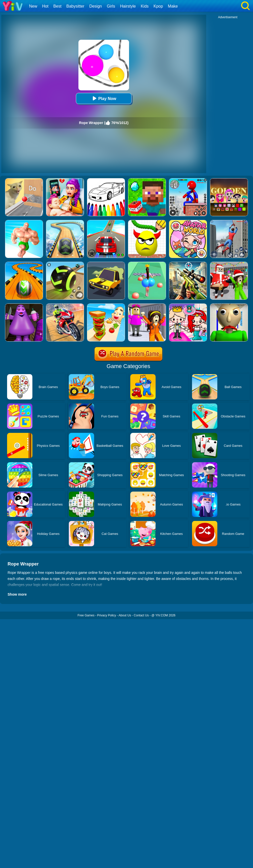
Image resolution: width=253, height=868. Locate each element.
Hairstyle (128, 6)
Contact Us (141, 615)
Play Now (104, 98)
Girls (111, 6)
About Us (125, 615)
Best (57, 6)
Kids (145, 6)
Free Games (86, 615)
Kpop (158, 6)
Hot (45, 6)
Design (96, 6)
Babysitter (75, 6)
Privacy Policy (107, 615)
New (33, 6)
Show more (17, 594)
